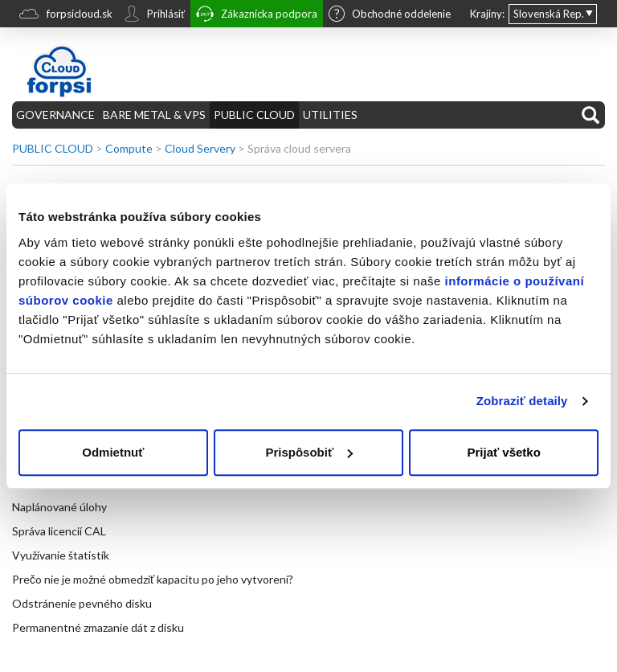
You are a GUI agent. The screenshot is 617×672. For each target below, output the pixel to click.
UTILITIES (330, 115)
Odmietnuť (113, 452)
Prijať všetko (503, 452)
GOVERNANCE (55, 115)
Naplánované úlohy (59, 507)
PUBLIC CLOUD (254, 115)
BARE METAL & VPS (154, 115)
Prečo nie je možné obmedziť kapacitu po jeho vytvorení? (153, 579)
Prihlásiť (154, 15)
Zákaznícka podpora (257, 16)
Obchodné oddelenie (390, 15)
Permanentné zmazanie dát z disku (98, 627)
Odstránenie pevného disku (82, 603)
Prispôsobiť (309, 452)
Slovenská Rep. (549, 14)
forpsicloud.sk (66, 16)
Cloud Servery (200, 148)
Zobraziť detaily (522, 401)
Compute (129, 148)
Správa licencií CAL (59, 531)
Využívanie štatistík (61, 555)
